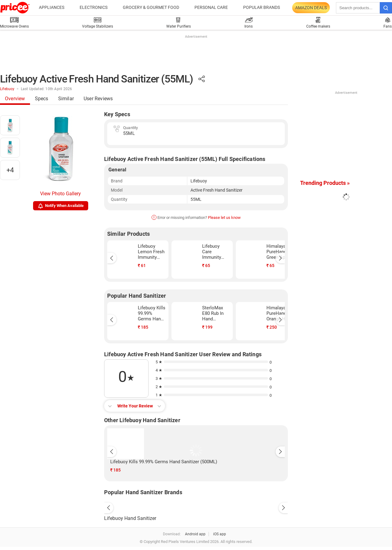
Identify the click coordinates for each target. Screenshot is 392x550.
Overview (15, 99)
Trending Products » (325, 183)
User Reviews (98, 99)
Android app (195, 534)
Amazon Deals (311, 8)
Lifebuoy (7, 89)
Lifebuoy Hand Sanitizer (130, 518)
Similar (66, 99)
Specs (42, 99)
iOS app (220, 534)
